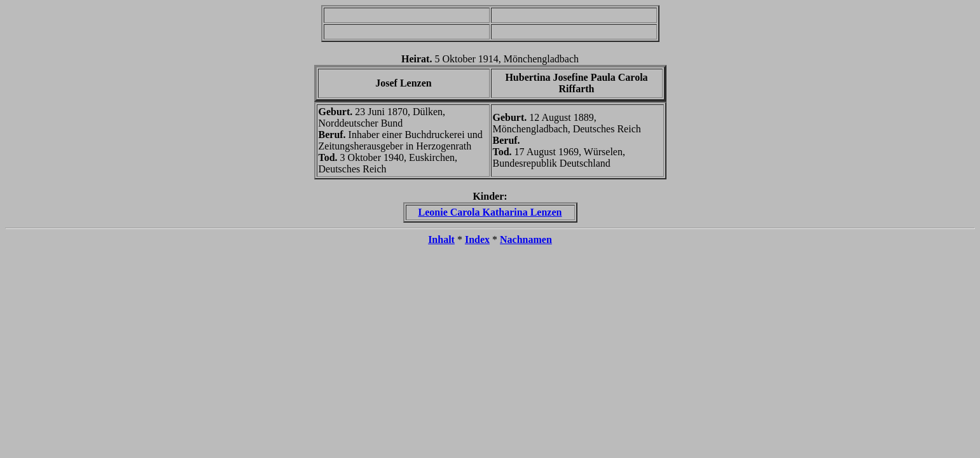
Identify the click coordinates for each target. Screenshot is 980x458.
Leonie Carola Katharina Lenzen (490, 212)
